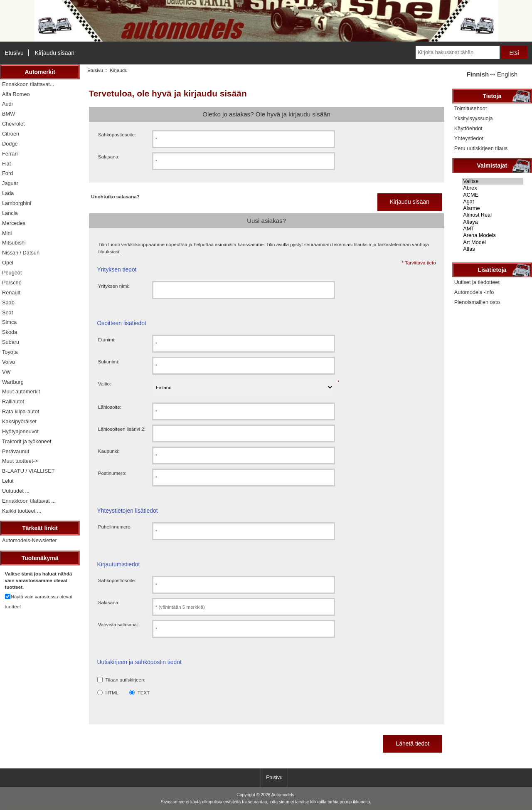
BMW (9, 114)
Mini (7, 233)
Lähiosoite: (110, 407)
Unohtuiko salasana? (115, 196)
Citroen (11, 134)
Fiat (6, 164)
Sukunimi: (109, 362)
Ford (7, 173)
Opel (8, 263)
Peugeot (12, 273)
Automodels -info (474, 292)
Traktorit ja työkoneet (27, 441)
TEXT (144, 693)
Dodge (10, 144)
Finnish (478, 74)
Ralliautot (13, 401)
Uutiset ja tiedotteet (477, 282)
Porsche (12, 283)
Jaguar (10, 183)
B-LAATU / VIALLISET (28, 471)
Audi (7, 104)
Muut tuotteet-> (20, 461)
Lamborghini (17, 203)
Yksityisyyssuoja (474, 118)
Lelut (8, 481)
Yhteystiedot (469, 138)
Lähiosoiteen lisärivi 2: (122, 429)
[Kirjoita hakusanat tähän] (458, 52)
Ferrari (10, 154)
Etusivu (14, 53)
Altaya (493, 222)
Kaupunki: (109, 451)
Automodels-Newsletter (30, 540)
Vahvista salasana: (118, 624)
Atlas (493, 249)
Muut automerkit (21, 391)
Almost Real (493, 215)
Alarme (493, 208)
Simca (9, 322)
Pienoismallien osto (477, 302)
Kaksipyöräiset (19, 421)
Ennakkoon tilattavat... (28, 84)
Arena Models (493, 235)
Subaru (11, 342)
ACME (493, 195)
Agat (493, 202)
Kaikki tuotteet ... (22, 511)
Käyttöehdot (468, 128)
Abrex (493, 188)
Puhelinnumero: (115, 527)
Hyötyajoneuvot (20, 431)
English (507, 74)
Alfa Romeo (16, 94)
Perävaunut (16, 451)
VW (6, 372)
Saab (8, 303)
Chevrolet (14, 124)
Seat (7, 312)
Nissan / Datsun (21, 253)
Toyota (10, 352)
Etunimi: (107, 340)
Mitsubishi (14, 243)
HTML (112, 693)
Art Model (493, 242)
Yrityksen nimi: (114, 286)
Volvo (9, 362)
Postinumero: (112, 473)
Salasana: (109, 157)
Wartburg (13, 382)
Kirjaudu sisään (55, 53)
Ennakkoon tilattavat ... (29, 501)
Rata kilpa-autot (21, 411)
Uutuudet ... (16, 491)
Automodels (283, 795)
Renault (11, 293)
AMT (493, 229)
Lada (8, 193)
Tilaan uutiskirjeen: (125, 680)
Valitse (493, 181)
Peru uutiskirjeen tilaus (481, 148)
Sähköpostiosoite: (117, 135)
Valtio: (105, 384)
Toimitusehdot (471, 108)
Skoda (10, 332)
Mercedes (14, 223)
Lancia (10, 213)
